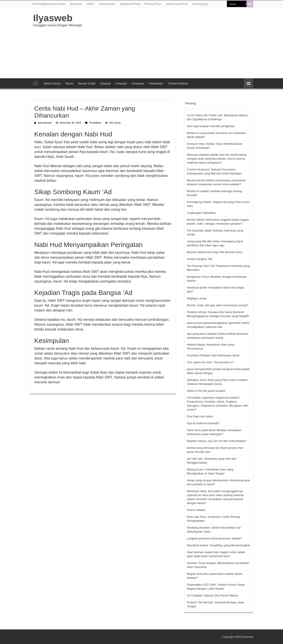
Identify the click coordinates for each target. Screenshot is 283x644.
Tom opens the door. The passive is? (210, 362)
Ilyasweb (53, 18)
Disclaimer (76, 4)
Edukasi (105, 83)
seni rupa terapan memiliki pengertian (211, 126)
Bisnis (70, 83)
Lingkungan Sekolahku (201, 213)
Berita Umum (52, 83)
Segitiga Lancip (197, 298)
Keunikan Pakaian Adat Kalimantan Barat (213, 355)
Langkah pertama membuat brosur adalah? (214, 538)
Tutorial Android (178, 83)
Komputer (138, 83)
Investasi (121, 83)
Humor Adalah (196, 510)
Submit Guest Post (177, 4)
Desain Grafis (87, 83)
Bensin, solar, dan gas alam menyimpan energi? (218, 305)
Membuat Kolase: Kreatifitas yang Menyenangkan (219, 545)
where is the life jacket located (206, 391)
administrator (45, 123)
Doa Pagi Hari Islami (200, 416)
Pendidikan (95, 123)
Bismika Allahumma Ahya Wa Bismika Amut (215, 252)
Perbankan (156, 83)
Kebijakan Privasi (130, 4)
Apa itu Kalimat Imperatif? (203, 423)
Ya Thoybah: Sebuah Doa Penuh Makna (212, 595)
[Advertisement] (169, 43)
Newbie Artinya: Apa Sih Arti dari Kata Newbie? (217, 441)
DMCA (91, 4)
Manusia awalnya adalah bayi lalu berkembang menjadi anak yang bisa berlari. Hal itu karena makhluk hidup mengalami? (217, 159)
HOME (36, 83)
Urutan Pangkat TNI (200, 259)
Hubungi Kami (107, 4)
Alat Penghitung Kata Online (49, 4)
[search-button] (250, 4)
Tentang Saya (200, 4)
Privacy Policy (153, 4)
